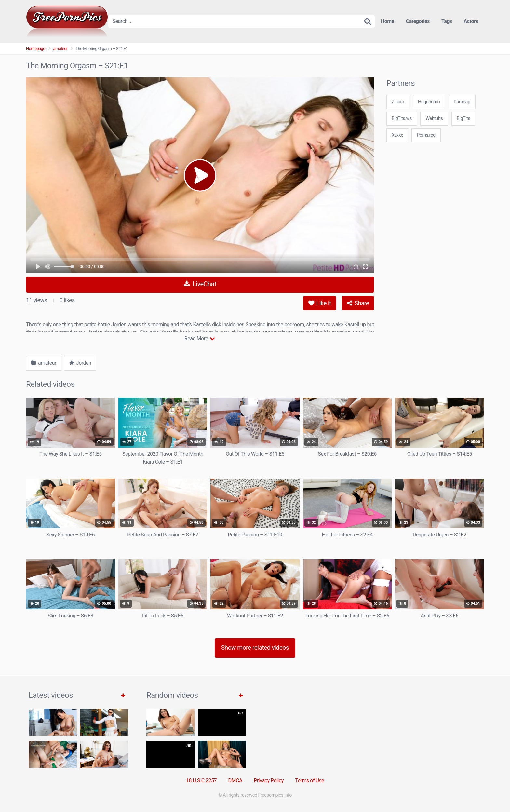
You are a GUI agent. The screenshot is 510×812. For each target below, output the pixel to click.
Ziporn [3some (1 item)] (398, 102)
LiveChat (200, 284)
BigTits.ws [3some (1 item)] (402, 119)
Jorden (80, 363)
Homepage (36, 49)
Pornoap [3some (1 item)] (462, 102)
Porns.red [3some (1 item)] (426, 135)
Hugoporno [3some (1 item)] (429, 102)
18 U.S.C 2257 (201, 781)
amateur (60, 49)
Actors (471, 21)
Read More (200, 338)
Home (388, 21)
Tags (447, 21)
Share (358, 303)
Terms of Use (309, 781)
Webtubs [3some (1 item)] (434, 119)
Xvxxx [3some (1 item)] (397, 135)
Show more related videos (255, 648)
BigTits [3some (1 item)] (463, 119)
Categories (418, 21)
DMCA (235, 781)
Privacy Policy (269, 781)
